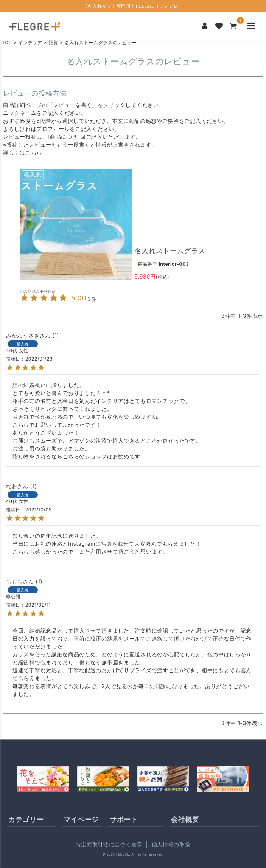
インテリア (30, 43)
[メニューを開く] (251, 26)
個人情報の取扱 (171, 844)
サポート (124, 819)
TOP (7, 43)
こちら (34, 152)
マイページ (81, 819)
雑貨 (53, 43)
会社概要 (185, 819)
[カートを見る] (233, 26)
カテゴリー (26, 819)
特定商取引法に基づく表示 (109, 844)
